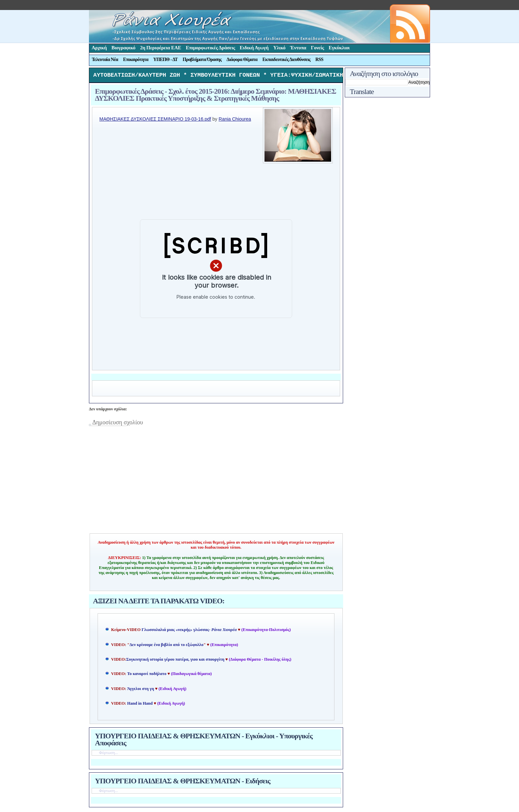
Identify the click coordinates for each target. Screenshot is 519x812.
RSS (319, 59)
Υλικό (279, 48)
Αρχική (99, 48)
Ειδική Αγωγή (254, 48)
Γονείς (317, 48)
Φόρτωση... (108, 754)
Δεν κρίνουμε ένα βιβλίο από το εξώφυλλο (167, 646)
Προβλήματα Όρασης (202, 59)
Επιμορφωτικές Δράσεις (211, 48)
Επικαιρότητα (136, 59)
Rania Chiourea (235, 121)
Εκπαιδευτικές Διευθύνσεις (286, 59)
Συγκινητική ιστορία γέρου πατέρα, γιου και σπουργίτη (176, 661)
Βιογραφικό (124, 48)
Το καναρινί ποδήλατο (147, 675)
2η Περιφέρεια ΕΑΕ (160, 48)
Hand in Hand (140, 705)
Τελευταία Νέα (105, 59)
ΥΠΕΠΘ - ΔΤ (165, 59)
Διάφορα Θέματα (242, 59)
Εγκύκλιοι (339, 48)
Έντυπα (298, 48)
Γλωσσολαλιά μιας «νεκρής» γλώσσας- (189, 631)
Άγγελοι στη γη (141, 690)
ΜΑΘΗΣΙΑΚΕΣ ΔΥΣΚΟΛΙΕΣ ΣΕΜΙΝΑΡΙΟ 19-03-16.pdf (155, 121)
